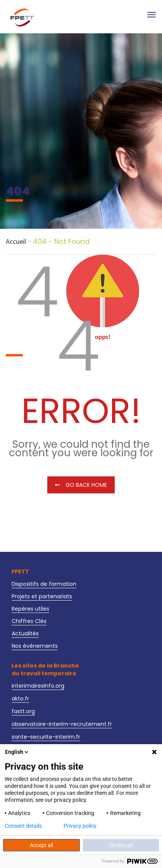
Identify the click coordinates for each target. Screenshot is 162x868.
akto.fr (20, 699)
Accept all (41, 845)
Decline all (121, 845)
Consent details (23, 826)
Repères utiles (30, 609)
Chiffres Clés (29, 621)
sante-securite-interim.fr (46, 737)
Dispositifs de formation (44, 584)
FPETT (20, 572)
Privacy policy (80, 826)
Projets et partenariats (42, 596)
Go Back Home (81, 485)
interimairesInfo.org (38, 686)
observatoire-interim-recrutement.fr (62, 724)
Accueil (16, 241)
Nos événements (35, 646)
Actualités (25, 633)
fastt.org (23, 711)
